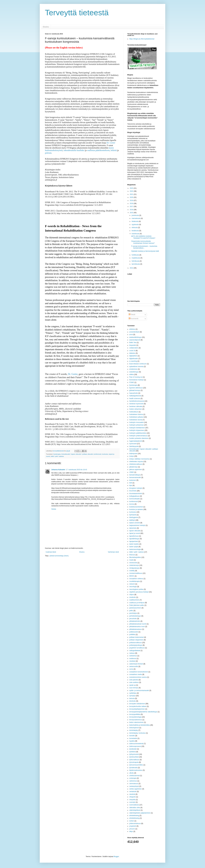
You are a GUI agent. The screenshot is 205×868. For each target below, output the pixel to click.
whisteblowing (134, 816)
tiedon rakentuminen (136, 722)
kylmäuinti (133, 515)
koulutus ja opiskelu (136, 509)
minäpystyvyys (134, 568)
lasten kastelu (134, 544)
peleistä (48, 153)
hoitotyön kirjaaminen (137, 430)
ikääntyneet (133, 454)
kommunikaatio (135, 499)
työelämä (133, 752)
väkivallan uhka (135, 808)
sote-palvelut (134, 680)
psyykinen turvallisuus (137, 648)
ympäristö (133, 826)
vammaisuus (134, 784)
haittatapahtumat (135, 396)
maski (131, 560)
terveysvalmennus (136, 720)
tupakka (132, 741)
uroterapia (133, 778)
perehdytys (133, 613)
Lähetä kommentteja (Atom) (59, 556)
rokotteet (132, 661)
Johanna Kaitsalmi (58, 470)
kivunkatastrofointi (136, 494)
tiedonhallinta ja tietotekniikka (139, 725)
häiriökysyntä (134, 446)
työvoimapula (134, 762)
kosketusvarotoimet (136, 507)
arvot (131, 335)
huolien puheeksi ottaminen (139, 438)
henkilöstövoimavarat (137, 401)
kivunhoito (133, 491)
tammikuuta (136, 264)
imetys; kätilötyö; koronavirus (139, 459)
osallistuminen (134, 600)
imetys (132, 456)
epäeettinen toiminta (136, 367)
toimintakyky (134, 730)
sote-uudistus (134, 682)
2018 (132, 203)
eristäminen (133, 369)
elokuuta (135, 228)
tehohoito (133, 701)
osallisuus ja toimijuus (137, 603)
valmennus (133, 781)
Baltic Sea (133, 343)
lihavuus (132, 555)
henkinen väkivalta (136, 406)
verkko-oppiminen (136, 789)
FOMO (132, 382)
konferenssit (98, 454)
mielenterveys (134, 565)
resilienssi (133, 659)
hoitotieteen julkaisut (136, 417)
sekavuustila (134, 666)
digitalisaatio (134, 359)
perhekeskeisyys (135, 616)
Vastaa (54, 509)
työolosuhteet (134, 757)
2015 (132, 213)
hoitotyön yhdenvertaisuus (138, 436)
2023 (132, 188)
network (132, 584)
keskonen (133, 480)
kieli (131, 483)
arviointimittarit (134, 332)
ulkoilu (132, 773)
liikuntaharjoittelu (135, 557)
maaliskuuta (136, 258)
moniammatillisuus (136, 573)
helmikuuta (136, 261)
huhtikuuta (136, 255)
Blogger (116, 857)
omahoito (133, 597)
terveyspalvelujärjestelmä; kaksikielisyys (143, 712)
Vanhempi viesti (113, 552)
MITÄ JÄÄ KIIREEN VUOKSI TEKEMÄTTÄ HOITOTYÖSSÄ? (143, 237)
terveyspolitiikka (135, 714)
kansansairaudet (135, 477)
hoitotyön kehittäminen (137, 428)
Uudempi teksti (51, 552)
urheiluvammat (134, 776)
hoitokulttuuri (134, 412)
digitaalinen (133, 356)
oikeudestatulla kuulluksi (74, 150)
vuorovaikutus (134, 805)
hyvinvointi (133, 444)
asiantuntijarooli (135, 340)
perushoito (133, 619)
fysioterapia (57, 454)
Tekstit (132, 315)
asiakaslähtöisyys (135, 337)
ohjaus (132, 595)
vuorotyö (132, 802)
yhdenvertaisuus (135, 823)
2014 (132, 268)
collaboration (134, 348)
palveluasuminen (135, 608)
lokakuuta (135, 221)
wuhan (132, 821)
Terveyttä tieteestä (77, 13)
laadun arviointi (135, 523)
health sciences (135, 398)
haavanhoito (134, 393)
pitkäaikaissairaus (136, 629)
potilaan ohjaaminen (136, 640)
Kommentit (134, 319)
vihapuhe (133, 797)
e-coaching (133, 361)
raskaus (132, 653)
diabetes (132, 353)
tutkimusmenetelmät (136, 744)
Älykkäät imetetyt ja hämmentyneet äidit (145, 251)
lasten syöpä (134, 547)
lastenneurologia (135, 549)
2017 (132, 206)
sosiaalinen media (136, 674)
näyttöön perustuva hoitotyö (139, 592)
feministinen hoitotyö (136, 380)
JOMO (132, 472)
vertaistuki (133, 792)
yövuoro (132, 829)
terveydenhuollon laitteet (138, 706)
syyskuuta (135, 225)
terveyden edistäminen (137, 704)
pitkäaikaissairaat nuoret (138, 624)
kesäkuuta (135, 231)
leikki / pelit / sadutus (57, 456)
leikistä (114, 150)
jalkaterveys (133, 467)
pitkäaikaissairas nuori (137, 627)
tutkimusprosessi (135, 746)
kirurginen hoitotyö (136, 488)
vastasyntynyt (134, 786)
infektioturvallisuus (136, 464)
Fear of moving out (136, 377)
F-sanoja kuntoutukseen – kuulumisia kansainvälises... (144, 247)
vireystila (132, 800)
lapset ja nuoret (135, 533)
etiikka (132, 374)
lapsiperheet (134, 541)
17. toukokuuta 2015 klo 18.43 (76, 470)
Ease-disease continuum (138, 364)
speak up (133, 685)
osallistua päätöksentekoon (98, 150)
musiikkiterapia (134, 581)
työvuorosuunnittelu (136, 765)
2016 (132, 210)
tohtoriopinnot (134, 728)
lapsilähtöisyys (134, 539)
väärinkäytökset (135, 810)
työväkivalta (133, 768)
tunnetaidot (133, 738)
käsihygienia (134, 517)
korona (132, 504)
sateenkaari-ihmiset (136, 664)
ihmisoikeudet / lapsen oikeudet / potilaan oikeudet (77, 454)
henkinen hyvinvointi (136, 404)
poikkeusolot (134, 632)
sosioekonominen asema (138, 677)
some (131, 669)
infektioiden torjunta (136, 462)
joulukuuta (135, 215)
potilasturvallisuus (136, 643)
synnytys (132, 696)
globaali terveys (135, 390)
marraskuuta (136, 218)
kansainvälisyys (135, 475)
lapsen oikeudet (135, 531)
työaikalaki (133, 749)
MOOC (132, 576)
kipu (131, 485)
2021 (132, 194)
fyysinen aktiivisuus (136, 388)
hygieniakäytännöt (136, 441)
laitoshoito (133, 528)
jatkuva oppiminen (136, 470)
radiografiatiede (135, 651)
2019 (132, 200)
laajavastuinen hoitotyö (137, 525)
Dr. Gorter (111, 143)
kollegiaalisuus (134, 496)
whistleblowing (134, 818)
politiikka (132, 634)
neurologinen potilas (136, 589)
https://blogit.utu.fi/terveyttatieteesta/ (142, 39)
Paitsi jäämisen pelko (137, 605)
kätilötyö (132, 520)
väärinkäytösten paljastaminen (140, 813)
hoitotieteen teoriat (136, 420)
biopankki (133, 345)
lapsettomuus (134, 536)
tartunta (132, 698)
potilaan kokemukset (136, 637)
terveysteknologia (135, 717)
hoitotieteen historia (136, 414)
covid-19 (132, 351)
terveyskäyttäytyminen (137, 709)
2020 (132, 197)
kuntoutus (105, 454)
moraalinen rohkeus (136, 579)
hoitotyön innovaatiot (136, 422)
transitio (132, 736)
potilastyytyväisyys (136, 645)
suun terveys (134, 688)
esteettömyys (134, 372)
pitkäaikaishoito (135, 621)
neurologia (133, 587)
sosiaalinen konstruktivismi (139, 672)
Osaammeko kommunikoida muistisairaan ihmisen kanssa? (143, 242)
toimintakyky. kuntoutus (137, 733)
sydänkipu (133, 693)
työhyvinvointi (134, 754)
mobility (132, 571)
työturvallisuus (134, 760)
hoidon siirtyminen (136, 409)
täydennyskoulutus (136, 770)
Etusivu (46, 27)
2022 (132, 191)
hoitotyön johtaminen (137, 425)
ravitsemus (133, 656)
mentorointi (133, 563)
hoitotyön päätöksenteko (138, 433)
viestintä (132, 794)
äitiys (131, 831)
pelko (131, 611)
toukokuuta (136, 234)
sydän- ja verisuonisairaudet (139, 690)
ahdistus (132, 329)
